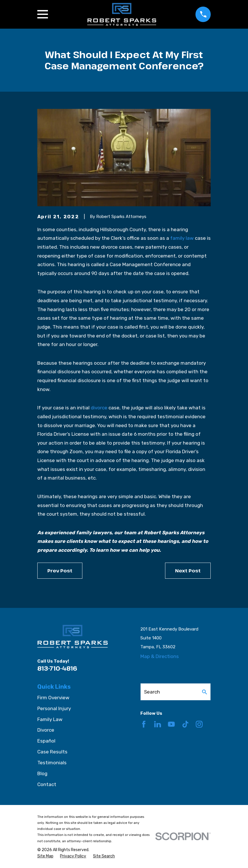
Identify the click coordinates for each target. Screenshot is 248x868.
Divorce (46, 730)
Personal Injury (54, 708)
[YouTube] (171, 724)
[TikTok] (185, 724)
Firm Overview (53, 698)
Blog (42, 773)
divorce (99, 408)
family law (182, 238)
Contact (47, 784)
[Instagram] (199, 724)
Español (46, 741)
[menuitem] (45, 856)
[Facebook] (144, 724)
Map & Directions (160, 656)
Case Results (52, 752)
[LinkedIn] (158, 724)
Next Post (188, 571)
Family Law (50, 719)
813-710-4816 (57, 668)
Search (152, 692)
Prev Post (60, 571)
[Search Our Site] (205, 692)
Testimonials (52, 763)
